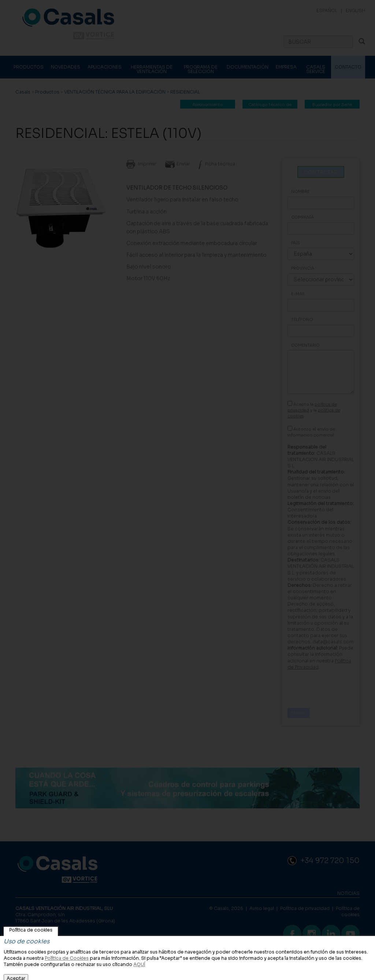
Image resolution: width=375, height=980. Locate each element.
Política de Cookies (67, 958)
